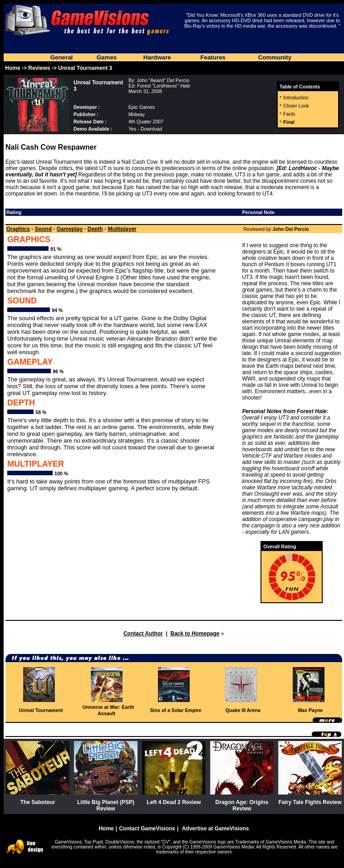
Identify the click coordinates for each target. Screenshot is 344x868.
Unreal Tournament (41, 710)
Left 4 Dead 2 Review (174, 802)
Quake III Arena (243, 710)
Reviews (39, 68)
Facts (289, 114)
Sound (43, 229)
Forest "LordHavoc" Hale (164, 86)
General (62, 57)
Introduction (296, 98)
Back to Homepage (195, 634)
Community (275, 57)
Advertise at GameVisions (216, 829)
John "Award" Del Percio (163, 80)
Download (151, 129)
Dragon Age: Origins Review (242, 805)
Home (12, 68)
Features (213, 57)
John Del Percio (291, 229)
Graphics (18, 229)
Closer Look (296, 106)
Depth (95, 229)
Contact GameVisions (147, 829)
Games (107, 57)
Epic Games (142, 107)
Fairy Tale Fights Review (310, 802)
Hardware (157, 57)
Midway (137, 114)
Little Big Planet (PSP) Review (106, 805)
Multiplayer (122, 229)
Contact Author (143, 634)
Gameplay (70, 229)
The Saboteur (38, 802)
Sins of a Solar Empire (175, 710)
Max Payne (310, 710)
